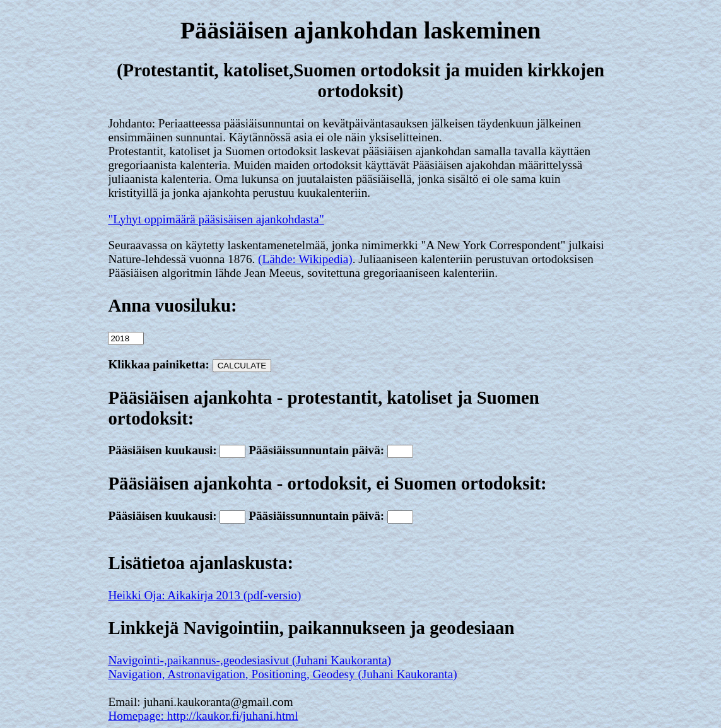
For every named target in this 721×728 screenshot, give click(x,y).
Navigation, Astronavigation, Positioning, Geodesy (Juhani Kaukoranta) (282, 674)
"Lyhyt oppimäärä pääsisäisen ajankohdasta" (216, 219)
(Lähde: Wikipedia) (305, 259)
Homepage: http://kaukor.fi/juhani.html (203, 716)
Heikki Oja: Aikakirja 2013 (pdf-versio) (204, 595)
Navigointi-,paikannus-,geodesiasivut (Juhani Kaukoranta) (249, 660)
